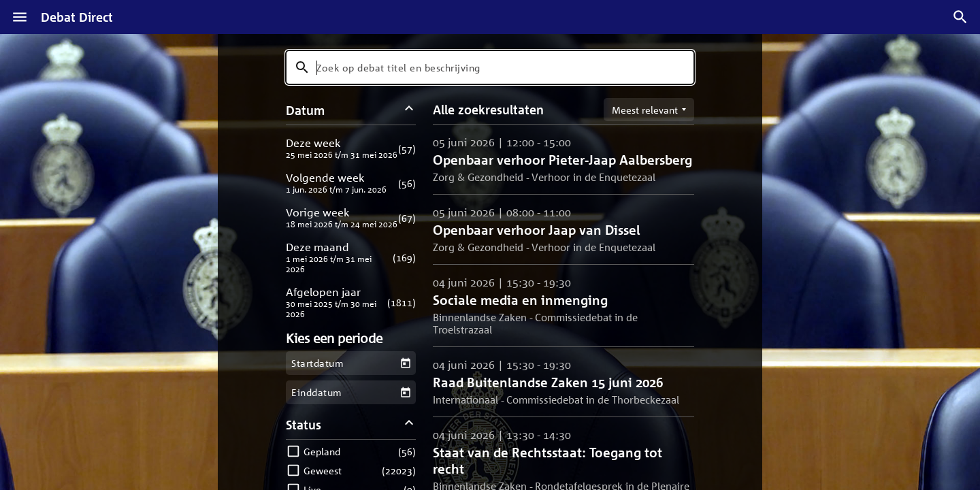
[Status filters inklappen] (409, 424)
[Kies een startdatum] (405, 363)
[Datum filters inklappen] (409, 110)
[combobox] (490, 67)
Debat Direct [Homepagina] (77, 17)
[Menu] (20, 17)
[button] (351, 148)
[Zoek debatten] (960, 17)
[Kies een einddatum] (405, 392)
